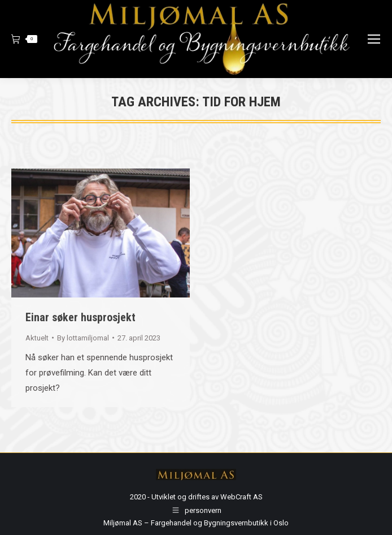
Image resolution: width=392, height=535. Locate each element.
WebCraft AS (241, 497)
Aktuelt (37, 338)
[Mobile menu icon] (374, 39)
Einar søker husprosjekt (80, 317)
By (83, 338)
